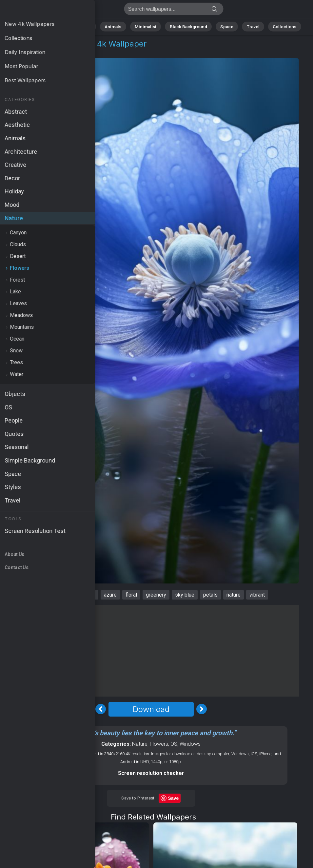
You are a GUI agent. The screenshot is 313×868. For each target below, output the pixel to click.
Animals (117, 26)
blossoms (83, 595)
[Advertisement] (151, 651)
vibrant (257, 595)
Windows (190, 744)
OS (174, 744)
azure (110, 595)
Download (151, 709)
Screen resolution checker (151, 773)
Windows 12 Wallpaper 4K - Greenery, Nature (39, 11)
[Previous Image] (101, 709)
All (41, 26)
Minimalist (146, 26)
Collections (275, 26)
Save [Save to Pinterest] (174, 798)
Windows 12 (49, 595)
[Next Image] (202, 709)
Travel (246, 26)
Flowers (51, 52)
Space (222, 26)
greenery (156, 595)
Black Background (186, 26)
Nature (62, 26)
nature (234, 595)
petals (210, 595)
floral (131, 595)
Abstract (89, 26)
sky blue (185, 595)
